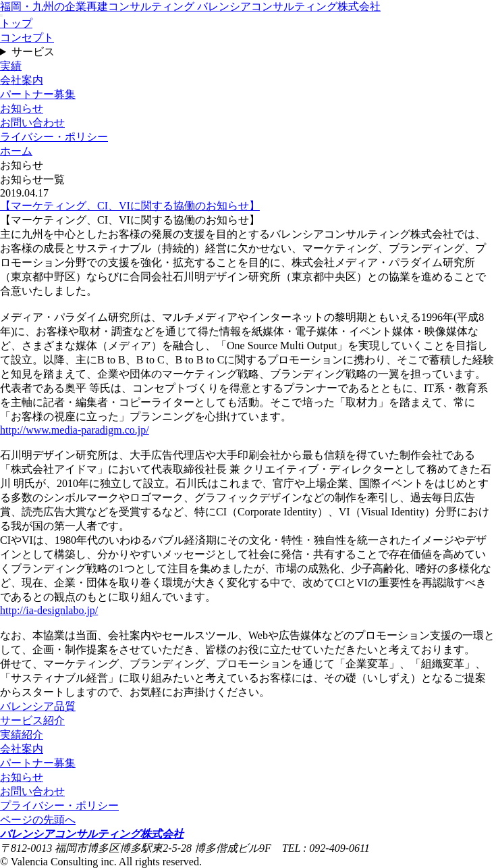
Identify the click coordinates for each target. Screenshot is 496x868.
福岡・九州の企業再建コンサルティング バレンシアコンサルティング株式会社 (190, 6)
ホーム (16, 151)
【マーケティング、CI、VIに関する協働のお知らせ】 (130, 206)
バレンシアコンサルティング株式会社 (92, 834)
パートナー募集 (38, 94)
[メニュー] (1, 16)
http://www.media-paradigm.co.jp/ (75, 430)
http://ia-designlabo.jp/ (49, 610)
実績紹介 (22, 735)
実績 (11, 66)
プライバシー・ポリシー (59, 806)
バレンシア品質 (38, 706)
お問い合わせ (32, 123)
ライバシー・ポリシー (54, 137)
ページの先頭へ (38, 820)
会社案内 (22, 80)
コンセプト (27, 37)
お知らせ (22, 108)
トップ (16, 23)
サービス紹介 (32, 720)
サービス (33, 52)
